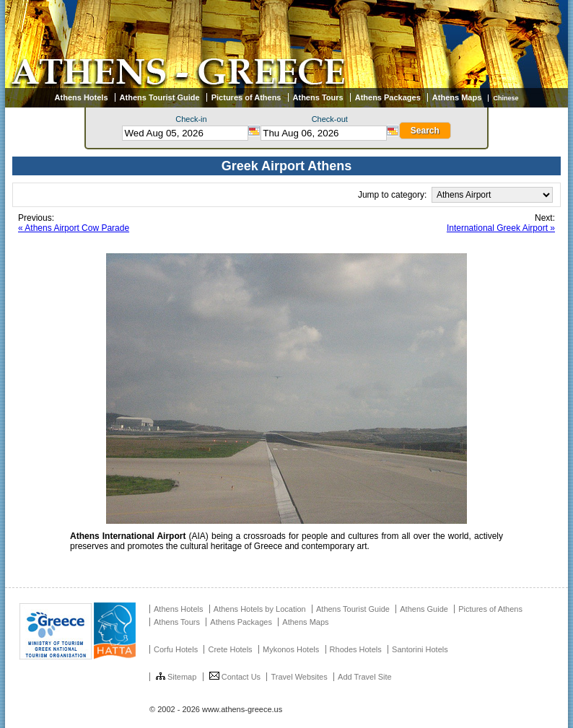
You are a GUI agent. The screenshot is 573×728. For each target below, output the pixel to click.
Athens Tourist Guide (160, 97)
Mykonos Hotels (291, 649)
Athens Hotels (82, 97)
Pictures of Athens (246, 97)
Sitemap (176, 677)
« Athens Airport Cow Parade (74, 228)
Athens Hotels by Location (260, 609)
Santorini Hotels (420, 649)
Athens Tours (318, 97)
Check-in (191, 119)
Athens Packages (388, 97)
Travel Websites (299, 677)
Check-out (330, 119)
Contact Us (235, 677)
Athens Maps (457, 97)
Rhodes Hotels (356, 649)
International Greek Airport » (501, 228)
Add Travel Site (365, 677)
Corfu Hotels (176, 649)
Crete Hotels (230, 649)
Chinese (506, 98)
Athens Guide (424, 609)
